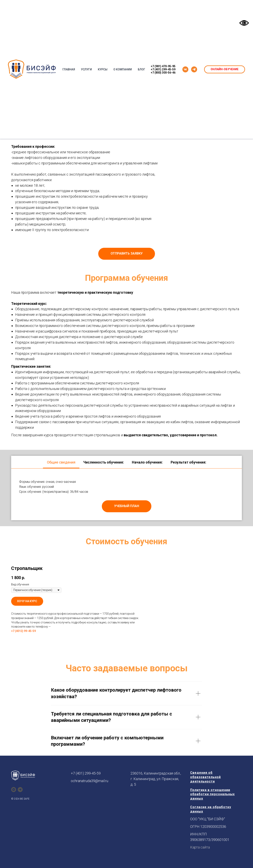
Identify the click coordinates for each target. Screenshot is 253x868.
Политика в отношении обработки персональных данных (212, 794)
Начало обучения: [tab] (147, 462)
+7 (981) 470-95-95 (163, 66)
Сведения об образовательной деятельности (205, 777)
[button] (127, 254)
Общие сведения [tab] (61, 462)
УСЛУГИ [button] (86, 69)
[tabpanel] (127, 494)
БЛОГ (142, 69)
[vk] (185, 69)
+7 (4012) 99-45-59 (23, 631)
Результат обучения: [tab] (188, 462)
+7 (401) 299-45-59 (163, 69)
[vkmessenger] (14, 790)
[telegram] (194, 69)
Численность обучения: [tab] (104, 462)
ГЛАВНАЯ (69, 69)
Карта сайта (200, 847)
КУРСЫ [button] (103, 69)
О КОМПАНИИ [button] (123, 69)
